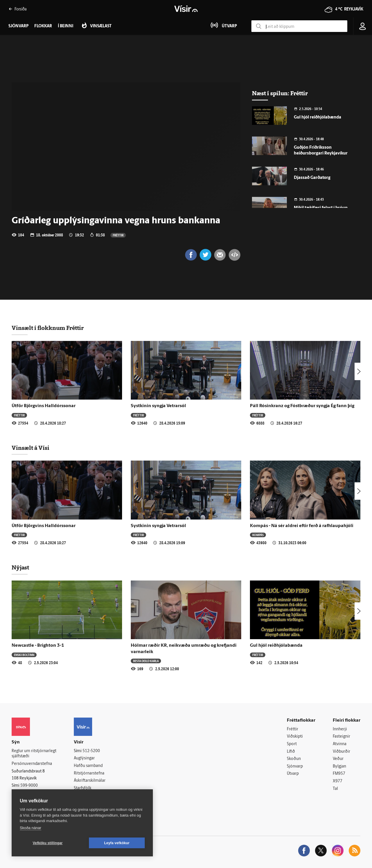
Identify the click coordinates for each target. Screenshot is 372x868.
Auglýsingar (84, 758)
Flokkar (43, 26)
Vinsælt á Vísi (31, 448)
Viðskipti (295, 737)
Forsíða (18, 9)
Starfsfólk (83, 788)
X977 (338, 781)
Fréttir (118, 235)
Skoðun (294, 759)
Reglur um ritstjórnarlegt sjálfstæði (34, 754)
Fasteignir (341, 737)
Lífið (291, 752)
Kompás (258, 535)
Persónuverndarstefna (32, 764)
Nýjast (20, 567)
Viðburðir (341, 752)
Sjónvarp (295, 767)
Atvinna (340, 744)
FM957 (339, 774)
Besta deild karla (146, 661)
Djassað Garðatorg (312, 178)
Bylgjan (339, 767)
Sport (292, 744)
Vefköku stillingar (48, 843)
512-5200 (91, 751)
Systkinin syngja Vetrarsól (158, 406)
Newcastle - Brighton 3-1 (38, 646)
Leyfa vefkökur (117, 843)
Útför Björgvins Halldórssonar (44, 406)
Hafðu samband (88, 766)
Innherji (340, 729)
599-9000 (29, 786)
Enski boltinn (24, 655)
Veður (338, 759)
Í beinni (66, 26)
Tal (335, 789)
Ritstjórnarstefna (89, 773)
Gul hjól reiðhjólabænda (318, 117)
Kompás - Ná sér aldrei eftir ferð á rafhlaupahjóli (302, 526)
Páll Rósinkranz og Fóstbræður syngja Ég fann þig (302, 406)
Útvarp (293, 774)
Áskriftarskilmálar (90, 781)
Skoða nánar (31, 828)
